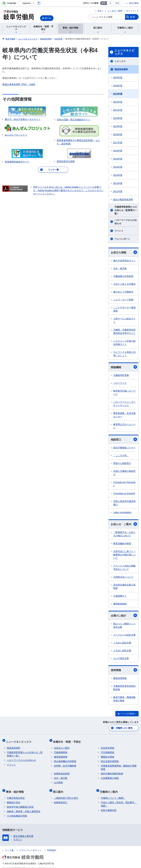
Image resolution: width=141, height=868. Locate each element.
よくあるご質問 (115, 11)
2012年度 (118, 183)
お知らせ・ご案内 (124, 524)
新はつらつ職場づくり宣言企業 (124, 625)
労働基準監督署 (121, 375)
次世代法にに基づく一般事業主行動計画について (124, 555)
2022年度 (118, 102)
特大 (118, 3)
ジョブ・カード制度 (123, 300)
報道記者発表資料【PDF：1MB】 (19, 84)
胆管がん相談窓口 (122, 463)
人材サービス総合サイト (124, 320)
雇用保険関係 (61, 754)
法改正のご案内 (62, 746)
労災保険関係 (108, 750)
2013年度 (118, 175)
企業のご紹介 (124, 615)
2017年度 (118, 143)
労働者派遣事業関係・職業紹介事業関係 (119, 765)
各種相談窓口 (61, 798)
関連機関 (124, 367)
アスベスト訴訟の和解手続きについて (124, 567)
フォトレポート (122, 239)
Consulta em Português (124, 484)
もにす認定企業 (121, 658)
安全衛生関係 (108, 746)
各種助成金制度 (62, 771)
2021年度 (118, 110)
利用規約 (52, 846)
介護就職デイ (120, 596)
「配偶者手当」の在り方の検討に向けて (124, 534)
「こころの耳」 (121, 455)
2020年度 (118, 118)
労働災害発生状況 (16, 794)
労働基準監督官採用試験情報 (124, 688)
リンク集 (9, 846)
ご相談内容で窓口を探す (66, 794)
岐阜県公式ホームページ (124, 426)
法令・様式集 (120, 268)
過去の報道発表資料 (123, 199)
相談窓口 (124, 439)
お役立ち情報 (124, 252)
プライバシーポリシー (30, 846)
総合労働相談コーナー (124, 448)
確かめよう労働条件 (123, 292)
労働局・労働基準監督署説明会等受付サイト (124, 331)
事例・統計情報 (16, 788)
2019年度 (118, 126)
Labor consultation (122, 512)
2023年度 (118, 94)
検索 (133, 17)
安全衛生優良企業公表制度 (124, 586)
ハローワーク (120, 383)
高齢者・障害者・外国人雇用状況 (24, 807)
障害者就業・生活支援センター (124, 415)
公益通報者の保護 (110, 776)
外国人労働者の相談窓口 (124, 473)
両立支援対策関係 (110, 759)
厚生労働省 (134, 3)
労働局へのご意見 (124, 728)
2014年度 (118, 167)
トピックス (120, 61)
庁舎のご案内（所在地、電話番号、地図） (119, 800)
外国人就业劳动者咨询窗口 (124, 503)
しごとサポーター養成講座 (124, 309)
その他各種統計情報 (17, 811)
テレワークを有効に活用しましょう (124, 354)
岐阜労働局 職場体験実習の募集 (124, 699)
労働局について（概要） (113, 794)
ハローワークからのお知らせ (126, 222)
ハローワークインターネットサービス (124, 404)
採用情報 (124, 670)
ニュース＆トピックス (124, 52)
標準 (104, 3)
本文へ (101, 11)
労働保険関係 (61, 750)
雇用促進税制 (120, 604)
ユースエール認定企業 (124, 635)
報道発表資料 (121, 69)
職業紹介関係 (108, 754)
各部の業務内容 (109, 806)
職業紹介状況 (14, 798)
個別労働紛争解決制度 (112, 771)
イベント (119, 231)
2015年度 (118, 159)
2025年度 (118, 78)
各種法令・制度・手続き (68, 740)
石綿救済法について (123, 577)
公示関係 (58, 780)
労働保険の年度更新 (123, 276)
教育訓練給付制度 (122, 543)
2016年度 (118, 151)
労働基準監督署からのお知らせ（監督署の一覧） (126, 210)
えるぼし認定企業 (122, 650)
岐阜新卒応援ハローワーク (124, 393)
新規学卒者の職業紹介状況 (20, 802)
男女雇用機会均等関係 (65, 759)
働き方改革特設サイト (124, 261)
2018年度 (118, 134)
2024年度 (118, 86)
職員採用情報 (120, 678)
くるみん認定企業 (122, 643)
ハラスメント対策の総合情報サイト (124, 343)
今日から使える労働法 (124, 284)
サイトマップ (132, 11)
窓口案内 (59, 788)
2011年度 (118, 191)
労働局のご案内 (110, 788)
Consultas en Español (124, 493)
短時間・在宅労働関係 (65, 763)
